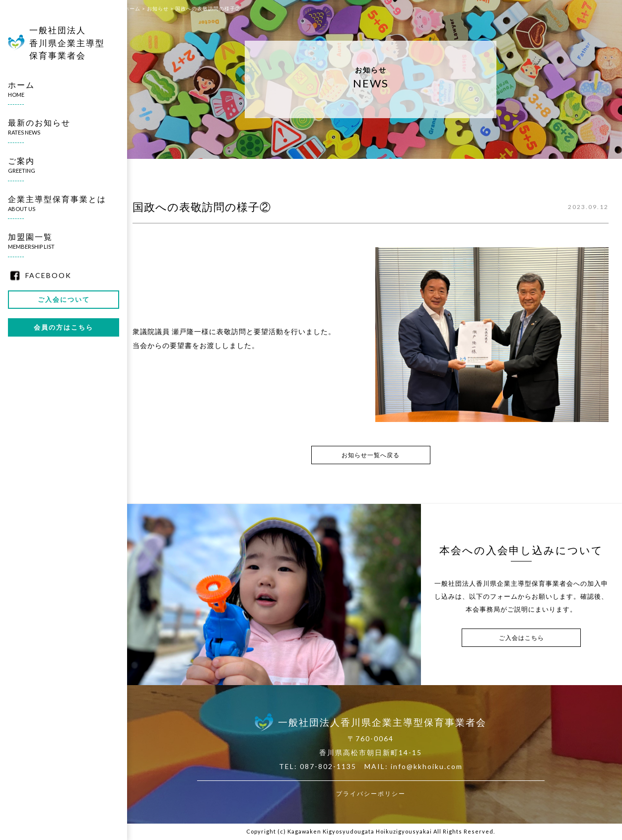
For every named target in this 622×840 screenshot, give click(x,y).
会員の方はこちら (64, 327)
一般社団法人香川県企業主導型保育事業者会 (67, 43)
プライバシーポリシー (371, 794)
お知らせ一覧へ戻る (371, 455)
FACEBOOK (48, 275)
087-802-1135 (328, 766)
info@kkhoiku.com (427, 766)
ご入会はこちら (521, 638)
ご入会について (64, 299)
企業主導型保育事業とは (60, 204)
